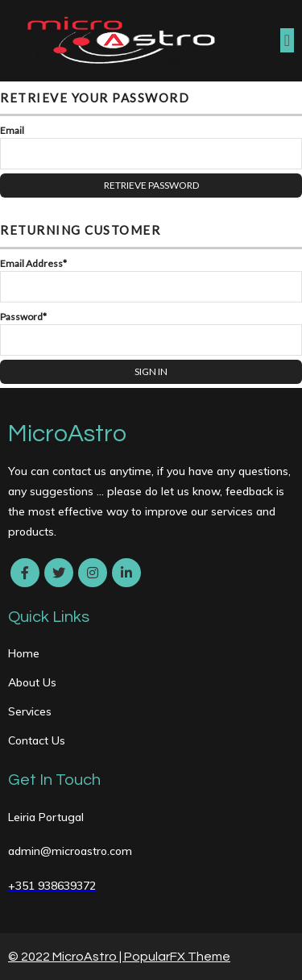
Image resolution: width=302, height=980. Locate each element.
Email (12, 130)
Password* (23, 317)
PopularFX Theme (177, 957)
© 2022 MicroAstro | (66, 957)
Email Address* (33, 263)
